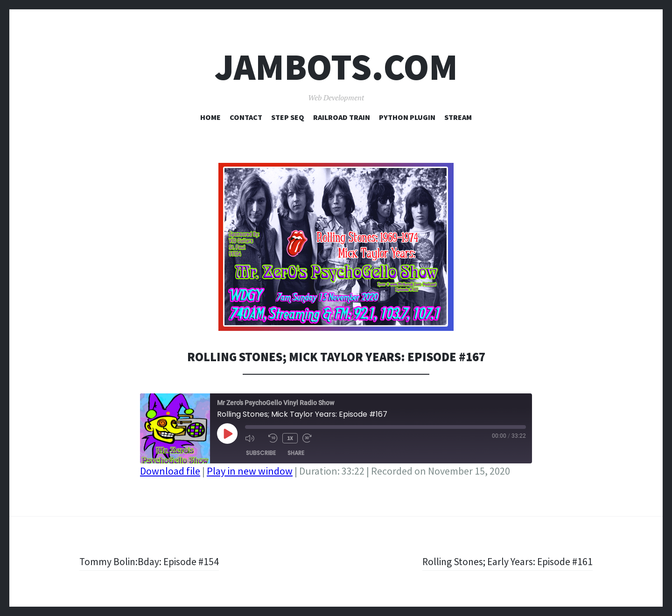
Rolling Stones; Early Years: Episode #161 (506, 561)
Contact (246, 117)
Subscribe (261, 453)
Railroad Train (342, 117)
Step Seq (288, 117)
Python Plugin (407, 117)
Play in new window (250, 471)
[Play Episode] (227, 434)
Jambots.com (336, 67)
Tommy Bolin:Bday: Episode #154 (150, 561)
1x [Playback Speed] (290, 438)
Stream (458, 117)
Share (296, 453)
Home (210, 117)
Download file (170, 471)
